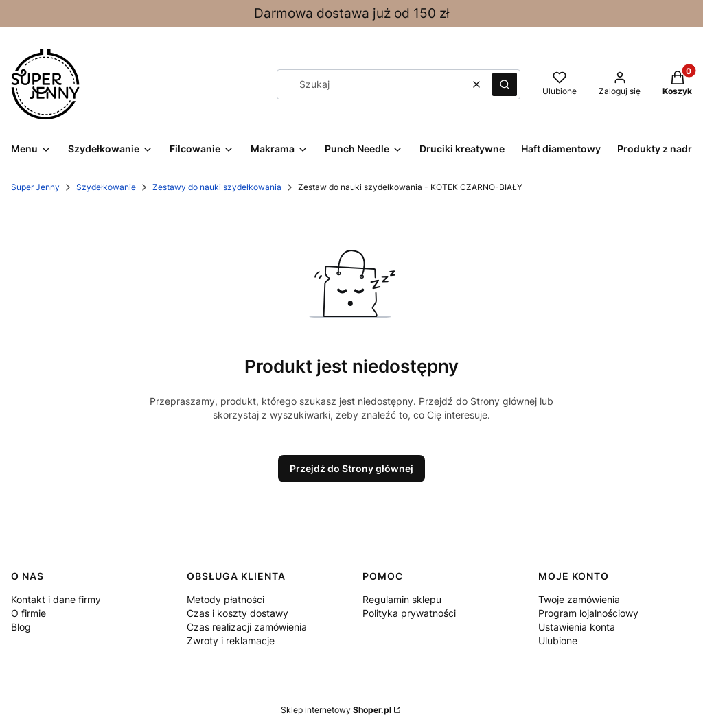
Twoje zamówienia (579, 599)
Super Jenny (35, 187)
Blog (21, 627)
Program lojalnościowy (588, 613)
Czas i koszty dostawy (238, 613)
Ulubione (558, 641)
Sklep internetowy (336, 710)
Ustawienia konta (577, 627)
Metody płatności (226, 599)
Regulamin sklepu (402, 599)
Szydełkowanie (106, 187)
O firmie (28, 613)
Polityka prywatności (409, 613)
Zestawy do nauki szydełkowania (217, 187)
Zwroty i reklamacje (231, 641)
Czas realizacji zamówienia (247, 627)
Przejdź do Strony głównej (351, 468)
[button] (505, 84)
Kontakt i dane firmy (56, 599)
